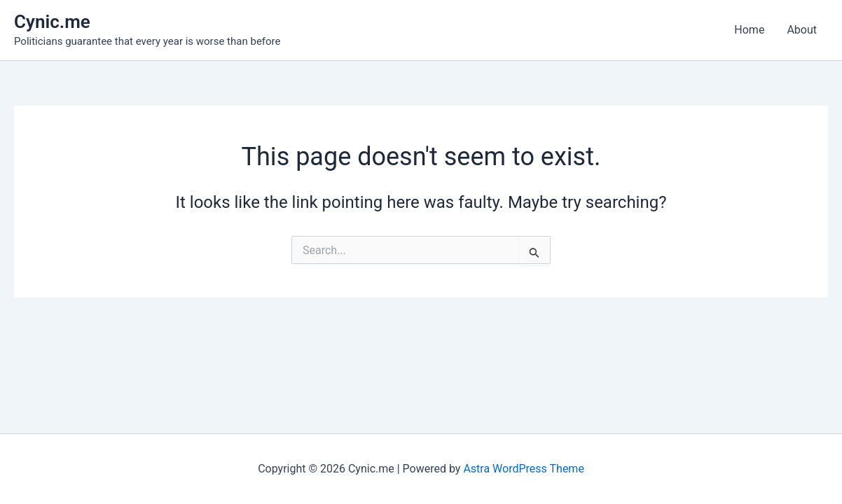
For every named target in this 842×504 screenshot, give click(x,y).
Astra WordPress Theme (523, 469)
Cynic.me (52, 22)
